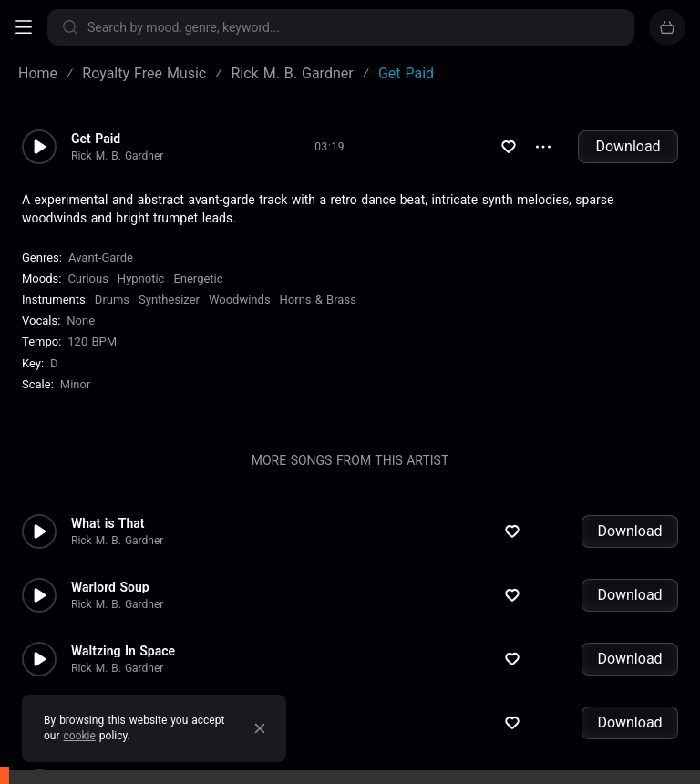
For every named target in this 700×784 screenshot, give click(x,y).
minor (76, 384)
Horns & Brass (318, 299)
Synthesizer (169, 299)
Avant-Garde (101, 258)
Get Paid (96, 139)
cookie (80, 736)
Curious (87, 279)
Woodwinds (240, 299)
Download (628, 146)
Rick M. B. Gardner (117, 156)
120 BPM (92, 341)
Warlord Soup (110, 587)
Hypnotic (141, 279)
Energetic (198, 279)
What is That (108, 523)
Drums (112, 299)
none (81, 320)
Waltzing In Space (123, 651)
